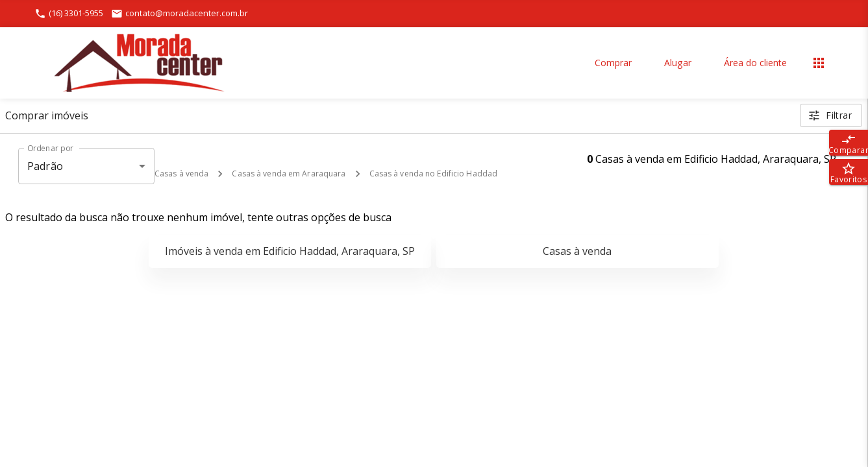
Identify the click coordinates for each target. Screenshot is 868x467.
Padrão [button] (45, 166)
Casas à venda (181, 174)
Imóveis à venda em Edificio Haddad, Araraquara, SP (290, 251)
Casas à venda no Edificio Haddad (434, 174)
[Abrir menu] (819, 63)
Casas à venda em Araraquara (289, 174)
